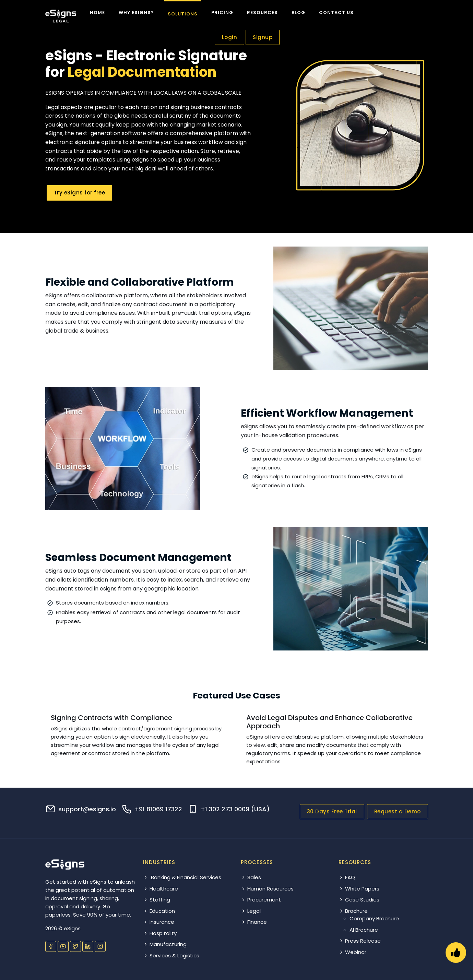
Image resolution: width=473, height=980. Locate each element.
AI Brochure (364, 930)
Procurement (261, 900)
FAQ (347, 877)
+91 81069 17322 (158, 809)
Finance (254, 922)
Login (230, 37)
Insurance (159, 922)
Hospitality (160, 933)
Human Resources (267, 889)
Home (97, 13)
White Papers (359, 889)
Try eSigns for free (80, 193)
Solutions (183, 14)
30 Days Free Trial (332, 811)
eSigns (72, 928)
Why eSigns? (136, 13)
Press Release (360, 941)
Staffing (157, 900)
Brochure (353, 911)
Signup (263, 37)
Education (159, 911)
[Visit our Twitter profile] (75, 946)
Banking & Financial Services (182, 877)
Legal (251, 911)
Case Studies (359, 900)
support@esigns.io (87, 809)
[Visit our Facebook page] (51, 946)
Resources (262, 13)
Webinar (352, 952)
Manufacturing (165, 944)
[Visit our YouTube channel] (63, 946)
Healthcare (161, 889)
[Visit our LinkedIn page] (88, 946)
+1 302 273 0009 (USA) (235, 809)
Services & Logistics (171, 955)
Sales (251, 877)
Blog (298, 13)
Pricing (222, 13)
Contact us (336, 13)
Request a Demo (398, 811)
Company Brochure (374, 918)
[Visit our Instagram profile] (100, 946)
